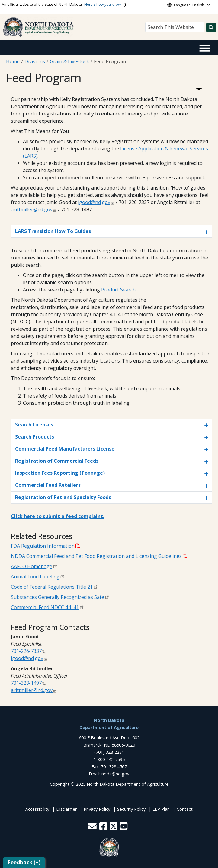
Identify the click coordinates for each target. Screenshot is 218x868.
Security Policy (131, 809)
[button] (93, 828)
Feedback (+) (24, 862)
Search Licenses (34, 425)
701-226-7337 (26, 651)
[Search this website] (211, 27)
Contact (185, 809)
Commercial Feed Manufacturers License (65, 449)
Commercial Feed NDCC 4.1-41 (45, 607)
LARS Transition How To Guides (53, 231)
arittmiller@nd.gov (32, 209)
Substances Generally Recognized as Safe (58, 597)
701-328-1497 (26, 683)
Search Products (35, 437)
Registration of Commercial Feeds (57, 461)
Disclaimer (66, 809)
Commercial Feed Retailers (48, 485)
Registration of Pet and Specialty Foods (63, 497)
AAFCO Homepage (32, 566)
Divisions (35, 61)
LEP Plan (161, 809)
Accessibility (37, 809)
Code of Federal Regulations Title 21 (52, 587)
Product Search (118, 290)
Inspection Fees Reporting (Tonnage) (60, 473)
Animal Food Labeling (35, 577)
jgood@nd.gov (94, 202)
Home (13, 61)
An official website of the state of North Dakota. (61, 4)
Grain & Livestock (69, 61)
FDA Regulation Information (45, 546)
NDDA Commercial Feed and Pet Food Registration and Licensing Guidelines (99, 556)
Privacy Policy (97, 809)
